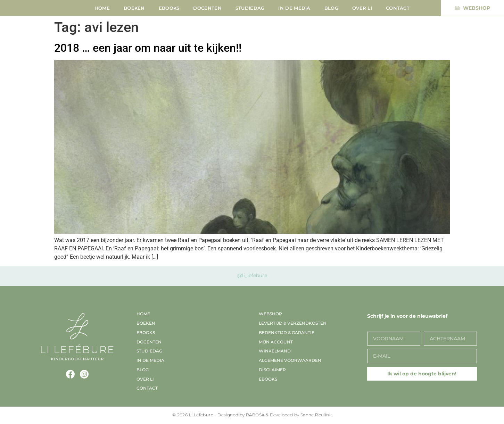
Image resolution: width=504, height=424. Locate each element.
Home (102, 8)
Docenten (207, 8)
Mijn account (276, 342)
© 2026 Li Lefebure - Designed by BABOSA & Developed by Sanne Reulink (252, 415)
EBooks (169, 8)
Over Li (362, 8)
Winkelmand (275, 351)
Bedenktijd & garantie (287, 332)
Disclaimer (272, 370)
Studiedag (250, 8)
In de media (294, 8)
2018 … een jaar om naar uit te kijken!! (148, 48)
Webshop (270, 314)
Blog (331, 8)
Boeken (134, 8)
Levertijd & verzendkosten (293, 323)
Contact (398, 8)
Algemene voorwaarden (290, 360)
